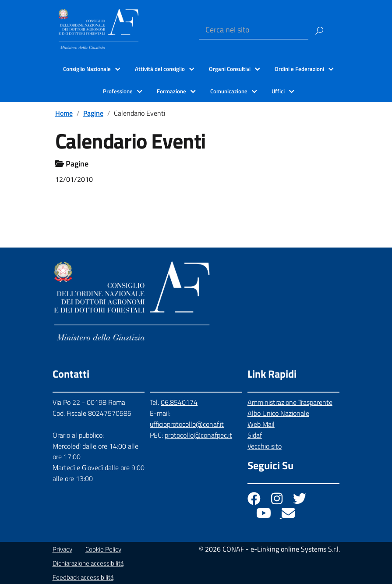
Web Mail (261, 424)
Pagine (93, 113)
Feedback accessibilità (83, 577)
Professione (118, 91)
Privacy (62, 549)
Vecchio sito (265, 446)
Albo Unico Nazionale (278, 413)
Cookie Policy (103, 549)
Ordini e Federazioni (299, 69)
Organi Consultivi (230, 69)
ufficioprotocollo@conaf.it (187, 424)
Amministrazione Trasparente (290, 402)
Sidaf (255, 435)
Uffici (278, 91)
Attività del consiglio (160, 69)
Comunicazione (229, 91)
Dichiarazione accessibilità (88, 563)
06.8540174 (179, 402)
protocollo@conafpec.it (198, 435)
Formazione (171, 91)
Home (64, 113)
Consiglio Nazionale (87, 69)
